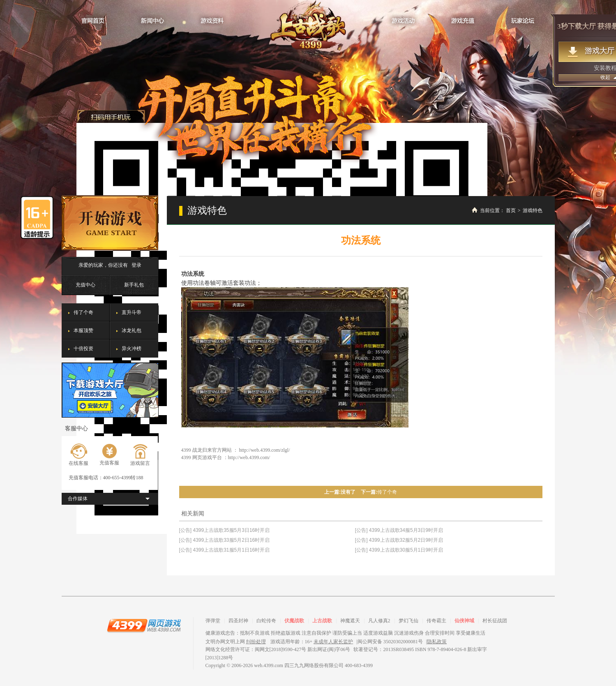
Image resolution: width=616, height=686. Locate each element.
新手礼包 (134, 285)
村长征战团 (495, 621)
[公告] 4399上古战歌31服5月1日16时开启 (225, 550)
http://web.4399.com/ (249, 457)
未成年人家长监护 (333, 642)
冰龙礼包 (132, 330)
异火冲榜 (132, 349)
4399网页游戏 (144, 625)
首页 (511, 210)
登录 (136, 265)
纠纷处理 (256, 642)
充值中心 (85, 285)
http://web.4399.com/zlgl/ (265, 450)
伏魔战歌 (294, 621)
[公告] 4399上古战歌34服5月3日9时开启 (399, 530)
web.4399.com (269, 665)
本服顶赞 (83, 330)
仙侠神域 (464, 621)
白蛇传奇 (266, 621)
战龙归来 (308, 25)
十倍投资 (83, 349)
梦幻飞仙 (408, 621)
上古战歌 (322, 621)
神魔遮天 (350, 621)
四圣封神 (238, 621)
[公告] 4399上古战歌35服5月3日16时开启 (225, 530)
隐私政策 (437, 642)
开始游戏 (110, 223)
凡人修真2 (379, 621)
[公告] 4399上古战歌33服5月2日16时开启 (225, 540)
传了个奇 (83, 312)
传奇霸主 (436, 621)
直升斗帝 (132, 312)
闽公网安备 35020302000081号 (390, 642)
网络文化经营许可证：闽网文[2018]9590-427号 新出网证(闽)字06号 (278, 649)
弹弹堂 (213, 621)
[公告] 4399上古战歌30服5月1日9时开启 (399, 550)
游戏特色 (533, 210)
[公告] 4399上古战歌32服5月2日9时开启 (399, 540)
